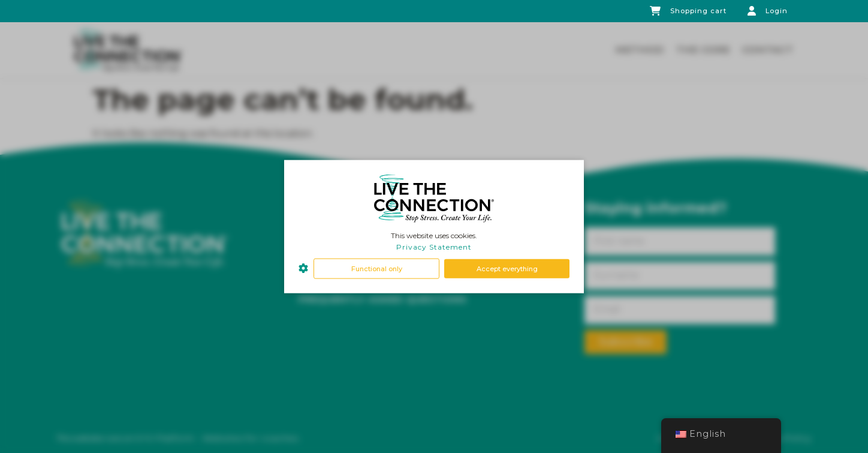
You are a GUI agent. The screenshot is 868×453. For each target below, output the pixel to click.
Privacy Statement (434, 247)
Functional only (377, 268)
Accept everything (507, 268)
